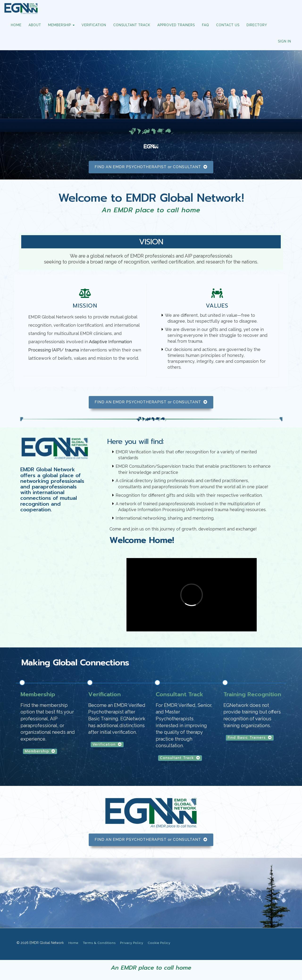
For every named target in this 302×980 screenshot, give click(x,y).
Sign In (285, 41)
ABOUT (35, 25)
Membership (40, 751)
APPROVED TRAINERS (176, 25)
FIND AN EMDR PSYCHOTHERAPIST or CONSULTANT (151, 167)
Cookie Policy (159, 943)
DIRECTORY (257, 25)
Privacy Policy (132, 943)
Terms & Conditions (99, 943)
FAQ (206, 25)
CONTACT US (228, 25)
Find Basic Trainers (250, 738)
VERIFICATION (94, 25)
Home (73, 943)
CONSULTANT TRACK (132, 25)
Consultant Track (180, 758)
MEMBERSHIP (61, 25)
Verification (107, 744)
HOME (16, 25)
